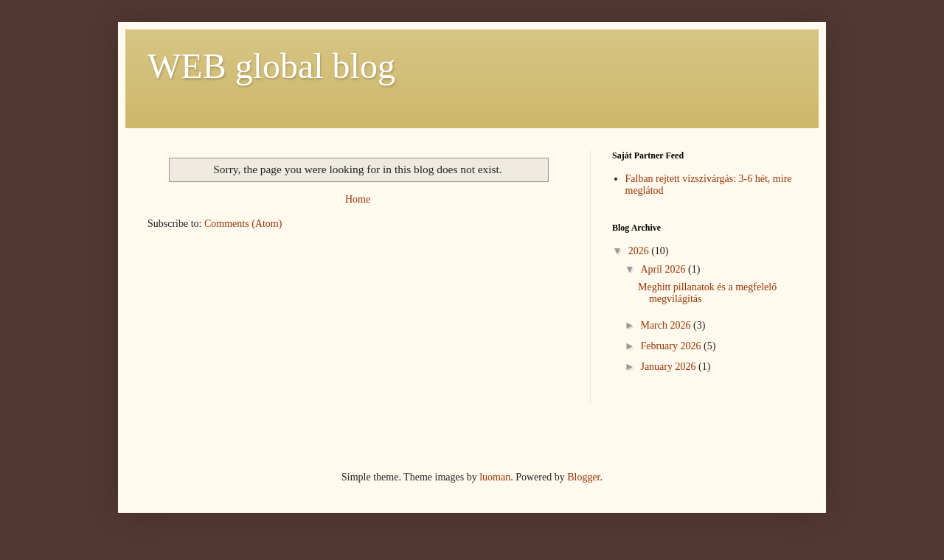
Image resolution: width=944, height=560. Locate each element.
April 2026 (664, 269)
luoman (495, 477)
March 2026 (667, 325)
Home (358, 199)
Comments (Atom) (243, 224)
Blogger (583, 477)
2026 (640, 251)
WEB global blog (271, 66)
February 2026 (672, 346)
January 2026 (669, 367)
